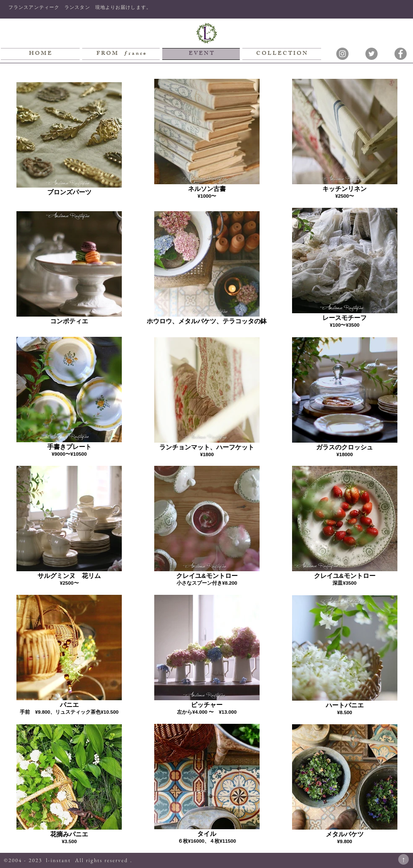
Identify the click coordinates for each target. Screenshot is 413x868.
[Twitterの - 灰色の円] (371, 54)
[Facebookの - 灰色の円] (401, 54)
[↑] (404, 859)
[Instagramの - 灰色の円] (342, 54)
